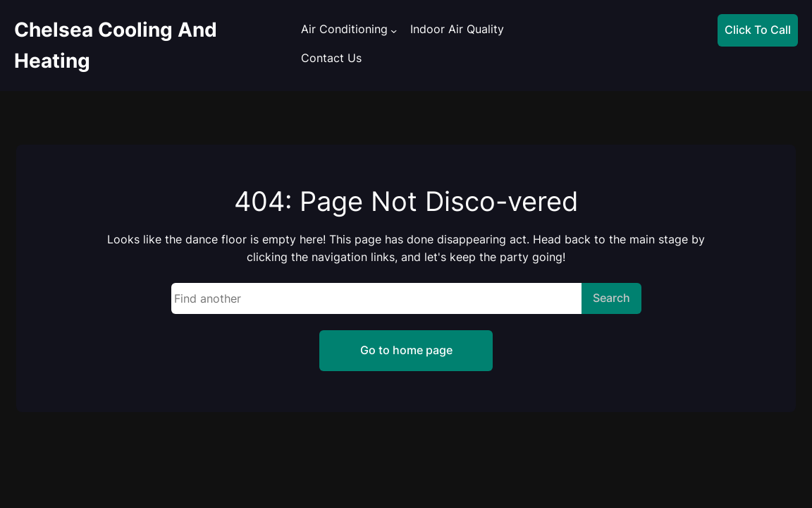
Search (611, 298)
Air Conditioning (344, 30)
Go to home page (406, 350)
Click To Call (758, 30)
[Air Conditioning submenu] (394, 31)
